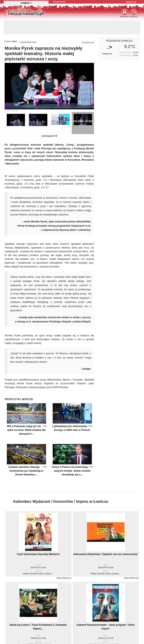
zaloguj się (131, 2)
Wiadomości (59, 2)
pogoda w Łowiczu (119, 41)
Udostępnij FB (49, 136)
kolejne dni (107, 54)
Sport (15, 41)
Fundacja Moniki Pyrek (28, 42)
